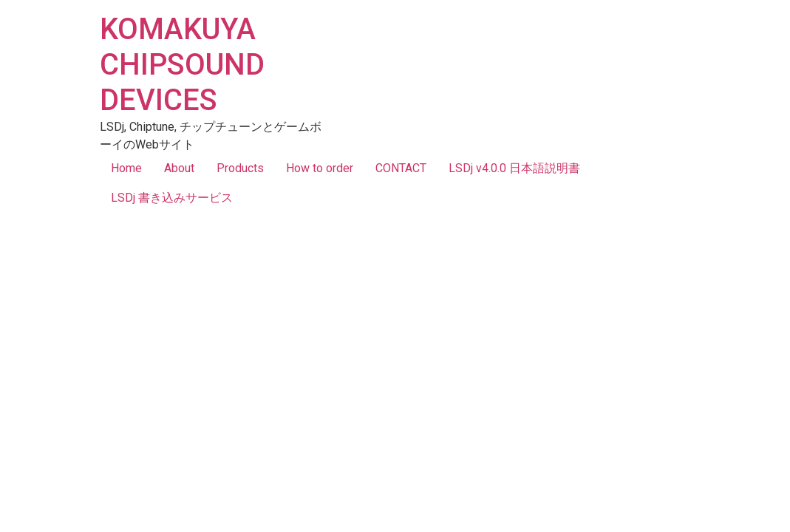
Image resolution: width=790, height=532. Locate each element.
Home (126, 168)
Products (240, 168)
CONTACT (401, 168)
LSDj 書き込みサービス (172, 198)
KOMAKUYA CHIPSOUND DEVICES (182, 65)
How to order (320, 168)
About (179, 168)
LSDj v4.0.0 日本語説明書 (514, 168)
